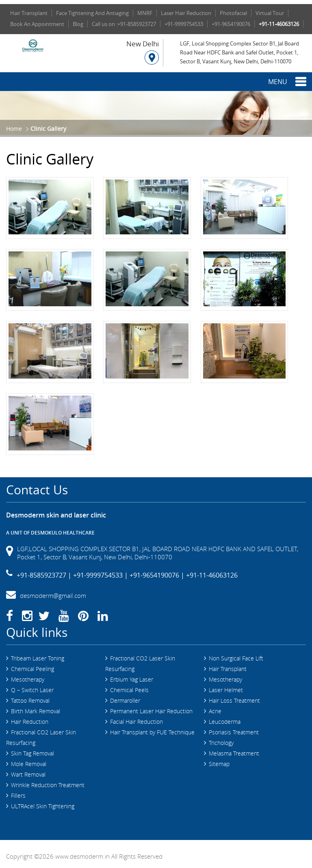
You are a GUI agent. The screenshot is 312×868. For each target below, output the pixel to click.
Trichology (221, 738)
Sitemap (219, 759)
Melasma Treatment (234, 749)
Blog (78, 24)
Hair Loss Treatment (234, 696)
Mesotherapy (28, 675)
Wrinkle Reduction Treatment (48, 780)
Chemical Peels (129, 685)
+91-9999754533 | (101, 571)
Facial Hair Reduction (136, 717)
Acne (215, 707)
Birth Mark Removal (36, 707)
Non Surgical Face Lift (236, 654)
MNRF (145, 13)
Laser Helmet (226, 685)
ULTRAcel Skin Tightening (43, 802)
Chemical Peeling (32, 664)
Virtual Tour (270, 13)
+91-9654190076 (231, 24)
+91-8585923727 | (44, 571)
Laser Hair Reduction (186, 13)
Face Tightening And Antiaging (92, 13)
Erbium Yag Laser (132, 675)
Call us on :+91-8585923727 (124, 24)
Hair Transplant (29, 13)
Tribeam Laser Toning (38, 654)
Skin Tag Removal (32, 749)
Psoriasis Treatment (234, 728)
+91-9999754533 (184, 24)
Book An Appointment (37, 24)
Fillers (18, 791)
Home (14, 129)
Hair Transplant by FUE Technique (152, 728)
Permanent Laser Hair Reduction (151, 707)
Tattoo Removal (30, 696)
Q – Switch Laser (32, 685)
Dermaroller (125, 696)
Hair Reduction (30, 717)
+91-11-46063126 (279, 24)
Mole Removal (29, 759)
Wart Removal (28, 770)
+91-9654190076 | (157, 571)
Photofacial (233, 13)
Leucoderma (225, 717)
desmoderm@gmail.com (53, 591)
